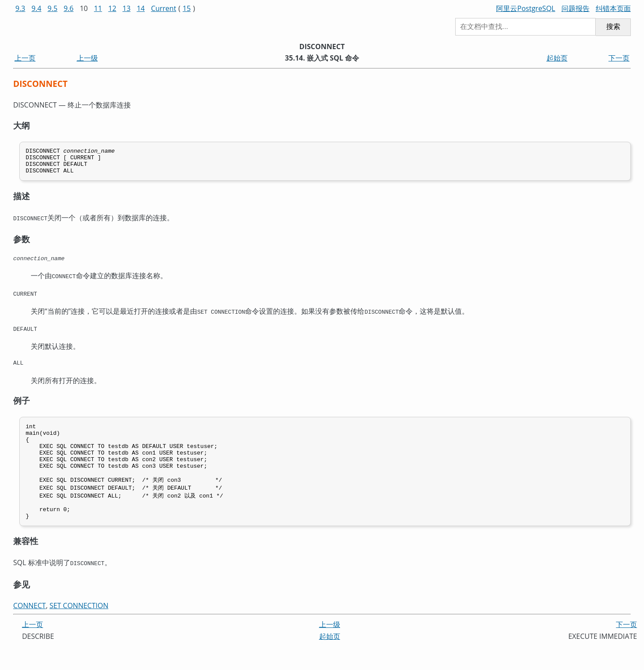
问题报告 (576, 8)
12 (112, 8)
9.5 (52, 8)
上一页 (25, 58)
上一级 (87, 58)
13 (126, 8)
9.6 (69, 8)
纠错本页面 (613, 8)
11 (98, 8)
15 (187, 8)
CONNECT (29, 629)
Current (164, 8)
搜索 (613, 27)
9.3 (20, 8)
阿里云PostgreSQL (525, 8)
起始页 (557, 58)
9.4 (37, 8)
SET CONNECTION (79, 629)
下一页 (619, 58)
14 (140, 8)
